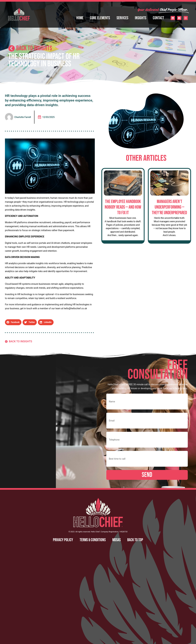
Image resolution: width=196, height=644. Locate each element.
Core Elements (100, 18)
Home (80, 18)
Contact (158, 18)
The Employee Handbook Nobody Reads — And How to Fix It (123, 207)
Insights (141, 18)
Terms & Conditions (93, 540)
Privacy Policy (63, 540)
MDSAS (116, 540)
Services (122, 18)
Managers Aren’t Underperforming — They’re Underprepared (169, 207)
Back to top (135, 540)
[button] (13, 322)
